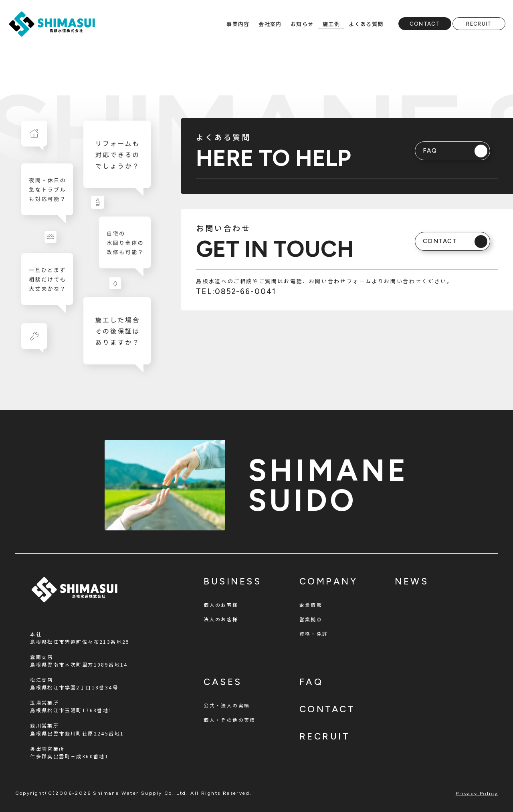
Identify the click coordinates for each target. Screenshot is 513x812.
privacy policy (477, 794)
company (329, 581)
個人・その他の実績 (230, 720)
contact (327, 709)
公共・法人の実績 (227, 705)
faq (311, 682)
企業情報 (311, 605)
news (412, 581)
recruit (325, 736)
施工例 (331, 24)
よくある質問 (366, 24)
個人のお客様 (221, 605)
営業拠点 (311, 619)
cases (223, 682)
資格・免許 (314, 634)
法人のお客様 (221, 619)
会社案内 (270, 24)
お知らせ (302, 24)
